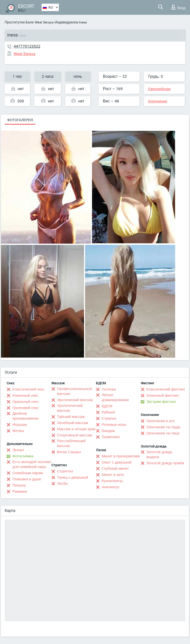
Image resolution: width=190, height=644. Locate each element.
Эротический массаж (75, 400)
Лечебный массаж (73, 423)
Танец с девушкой (73, 477)
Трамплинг (111, 437)
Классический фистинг (166, 389)
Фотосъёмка (23, 456)
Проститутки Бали (19, 22)
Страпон (109, 418)
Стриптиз (65, 471)
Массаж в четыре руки (76, 429)
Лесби (62, 484)
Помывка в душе (27, 479)
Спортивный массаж (75, 435)
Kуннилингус (112, 481)
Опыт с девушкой (117, 462)
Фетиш (18, 431)
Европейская (159, 89)
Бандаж (108, 431)
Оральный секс (25, 402)
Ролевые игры (114, 425)
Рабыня (108, 412)
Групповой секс (25, 408)
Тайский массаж (71, 417)
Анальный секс (25, 395)
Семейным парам (28, 473)
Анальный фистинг (163, 395)
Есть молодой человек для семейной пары (32, 464)
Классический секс (28, 389)
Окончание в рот (161, 421)
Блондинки (158, 101)
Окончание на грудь (164, 427)
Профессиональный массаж (75, 391)
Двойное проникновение (25, 416)
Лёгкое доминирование (115, 397)
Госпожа (109, 389)
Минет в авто (113, 475)
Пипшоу (19, 485)
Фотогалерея (20, 120)
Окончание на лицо (163, 433)
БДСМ (107, 406)
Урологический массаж (70, 408)
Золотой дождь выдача (159, 454)
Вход (178, 7)
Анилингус (111, 487)
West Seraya (44, 22)
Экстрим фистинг (161, 402)
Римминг (20, 491)
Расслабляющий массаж (71, 443)
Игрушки (20, 425)
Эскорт (18, 450)
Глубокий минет (115, 468)
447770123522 (27, 46)
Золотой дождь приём (165, 463)
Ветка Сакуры (69, 452)
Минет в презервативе (121, 456)
